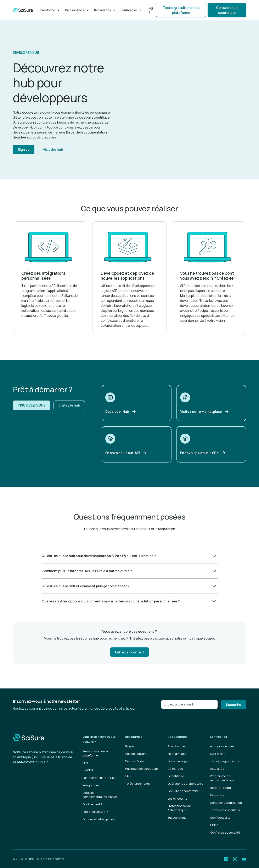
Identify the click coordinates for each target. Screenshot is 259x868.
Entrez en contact (130, 652)
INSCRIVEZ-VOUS (32, 405)
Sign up (24, 149)
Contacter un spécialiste (227, 10)
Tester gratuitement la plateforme (181, 10)
